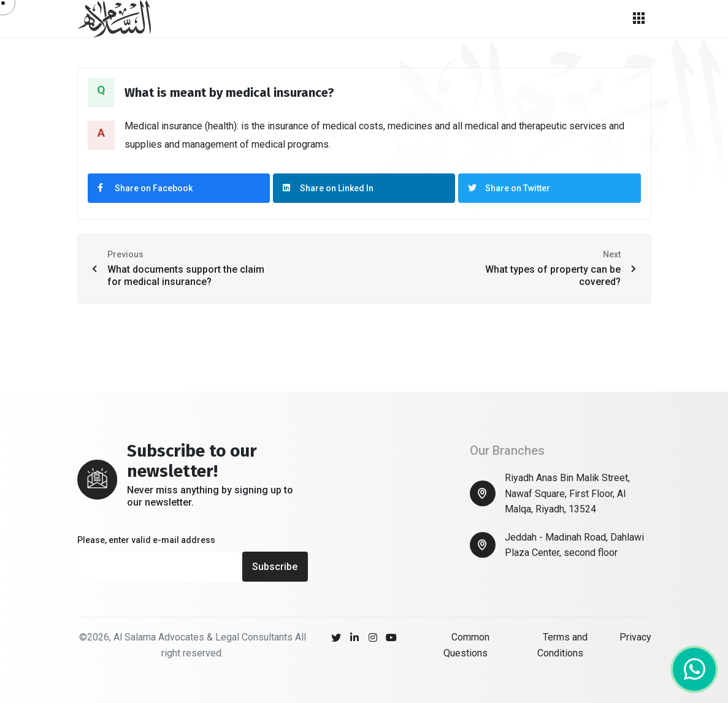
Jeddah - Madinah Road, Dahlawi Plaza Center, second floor (574, 545)
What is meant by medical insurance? (229, 93)
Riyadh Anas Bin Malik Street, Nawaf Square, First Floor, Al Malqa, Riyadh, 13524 (567, 493)
